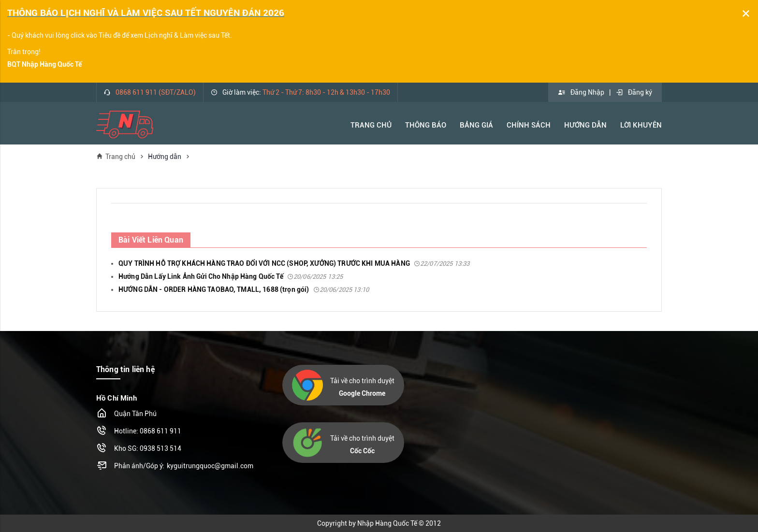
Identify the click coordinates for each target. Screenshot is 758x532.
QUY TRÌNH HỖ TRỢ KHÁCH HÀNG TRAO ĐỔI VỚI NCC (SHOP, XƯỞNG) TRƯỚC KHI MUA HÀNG (294, 263)
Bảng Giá (476, 125)
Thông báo (426, 125)
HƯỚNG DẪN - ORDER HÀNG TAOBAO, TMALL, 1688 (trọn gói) (244, 289)
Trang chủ (116, 156)
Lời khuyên (641, 125)
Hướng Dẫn (585, 125)
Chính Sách (529, 125)
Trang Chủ (371, 125)
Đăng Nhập (581, 92)
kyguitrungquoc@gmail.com (210, 466)
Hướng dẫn (165, 157)
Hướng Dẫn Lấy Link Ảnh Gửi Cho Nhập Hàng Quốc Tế (231, 276)
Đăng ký (634, 92)
